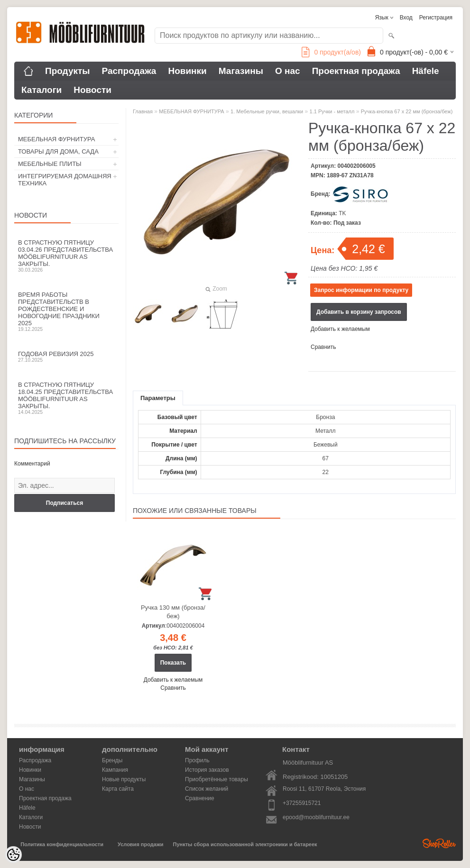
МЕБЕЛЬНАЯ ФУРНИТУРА (56, 139)
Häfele (426, 71)
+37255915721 (302, 803)
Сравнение (200, 798)
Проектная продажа (356, 71)
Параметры (158, 398)
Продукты (68, 71)
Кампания (115, 770)
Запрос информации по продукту (361, 290)
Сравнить (323, 347)
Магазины (241, 71)
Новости (92, 90)
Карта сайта (118, 789)
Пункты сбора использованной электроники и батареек (245, 844)
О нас (288, 71)
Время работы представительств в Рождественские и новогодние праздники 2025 (66, 311)
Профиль (197, 760)
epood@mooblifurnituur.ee (316, 817)
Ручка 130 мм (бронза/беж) (173, 612)
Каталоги (41, 90)
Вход (406, 18)
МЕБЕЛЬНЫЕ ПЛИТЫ (50, 164)
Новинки (187, 71)
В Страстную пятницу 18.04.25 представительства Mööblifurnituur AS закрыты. (66, 398)
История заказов (207, 770)
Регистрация (436, 18)
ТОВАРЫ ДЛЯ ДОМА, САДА (58, 151)
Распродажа (129, 71)
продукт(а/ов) (331, 52)
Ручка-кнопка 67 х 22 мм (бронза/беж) (407, 111)
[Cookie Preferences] (13, 855)
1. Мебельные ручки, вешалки (267, 111)
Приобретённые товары (217, 779)
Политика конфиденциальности (62, 844)
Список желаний (207, 789)
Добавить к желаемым (340, 329)
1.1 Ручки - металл (332, 111)
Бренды (112, 760)
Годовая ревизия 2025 (66, 356)
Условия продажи (140, 844)
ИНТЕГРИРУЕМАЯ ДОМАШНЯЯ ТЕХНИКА (65, 180)
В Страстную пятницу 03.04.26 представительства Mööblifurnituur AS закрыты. (66, 256)
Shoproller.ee (439, 843)
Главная (143, 111)
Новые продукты (124, 779)
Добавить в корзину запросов (359, 312)
